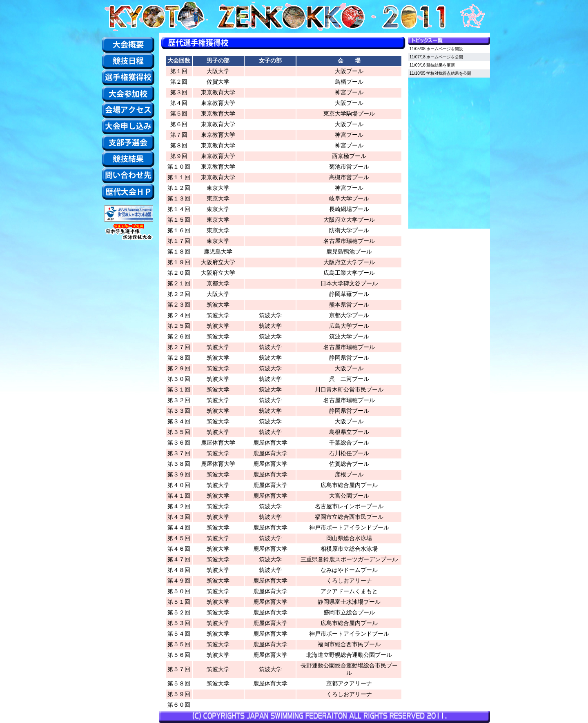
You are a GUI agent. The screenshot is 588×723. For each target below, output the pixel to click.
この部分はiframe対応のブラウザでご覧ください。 (449, 137)
